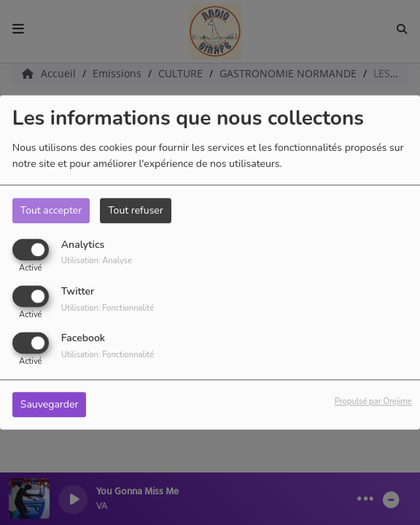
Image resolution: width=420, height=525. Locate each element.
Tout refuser (136, 210)
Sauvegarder (50, 405)
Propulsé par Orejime (373, 402)
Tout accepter (51, 210)
